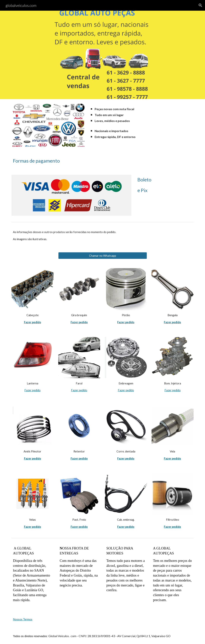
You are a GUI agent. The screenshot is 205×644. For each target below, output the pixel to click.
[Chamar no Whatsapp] (103, 256)
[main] (141, 115)
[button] (200, 5)
